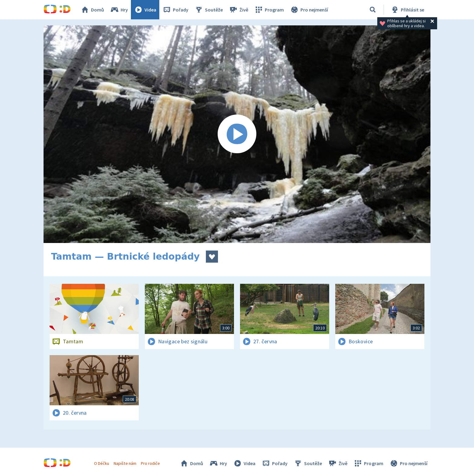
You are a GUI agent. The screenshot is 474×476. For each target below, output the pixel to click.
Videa (145, 10)
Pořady (175, 10)
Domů (92, 10)
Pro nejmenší (309, 10)
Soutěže (209, 10)
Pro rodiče (150, 463)
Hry (119, 10)
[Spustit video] (237, 134)
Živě (239, 10)
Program (269, 10)
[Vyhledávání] (373, 10)
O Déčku (102, 463)
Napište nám (125, 463)
